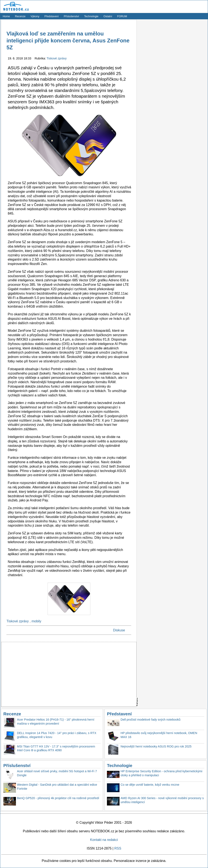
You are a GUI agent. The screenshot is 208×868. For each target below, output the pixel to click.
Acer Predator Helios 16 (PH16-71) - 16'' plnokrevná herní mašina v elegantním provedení (56, 722)
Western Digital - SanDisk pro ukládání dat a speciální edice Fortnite (57, 787)
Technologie (91, 16)
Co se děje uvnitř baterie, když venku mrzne (150, 785)
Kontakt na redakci (104, 840)
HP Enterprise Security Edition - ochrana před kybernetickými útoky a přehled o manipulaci (161, 773)
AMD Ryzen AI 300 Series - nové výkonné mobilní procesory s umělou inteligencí (162, 800)
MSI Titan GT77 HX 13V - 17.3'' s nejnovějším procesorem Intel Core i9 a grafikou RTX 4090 (56, 748)
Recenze (20, 16)
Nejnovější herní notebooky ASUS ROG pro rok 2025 (156, 746)
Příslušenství (71, 16)
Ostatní (108, 16)
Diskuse (119, 630)
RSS (118, 848)
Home (6, 16)
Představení (52, 16)
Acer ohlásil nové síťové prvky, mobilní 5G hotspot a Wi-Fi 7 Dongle (57, 773)
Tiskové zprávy (57, 58)
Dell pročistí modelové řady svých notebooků (151, 720)
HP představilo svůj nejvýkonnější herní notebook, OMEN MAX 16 (159, 735)
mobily (36, 621)
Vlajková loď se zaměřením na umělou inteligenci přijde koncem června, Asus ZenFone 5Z (68, 41)
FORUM (122, 16)
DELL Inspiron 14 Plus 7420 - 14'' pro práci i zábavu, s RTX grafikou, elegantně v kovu (57, 735)
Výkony (35, 16)
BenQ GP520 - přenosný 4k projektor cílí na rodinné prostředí (58, 798)
